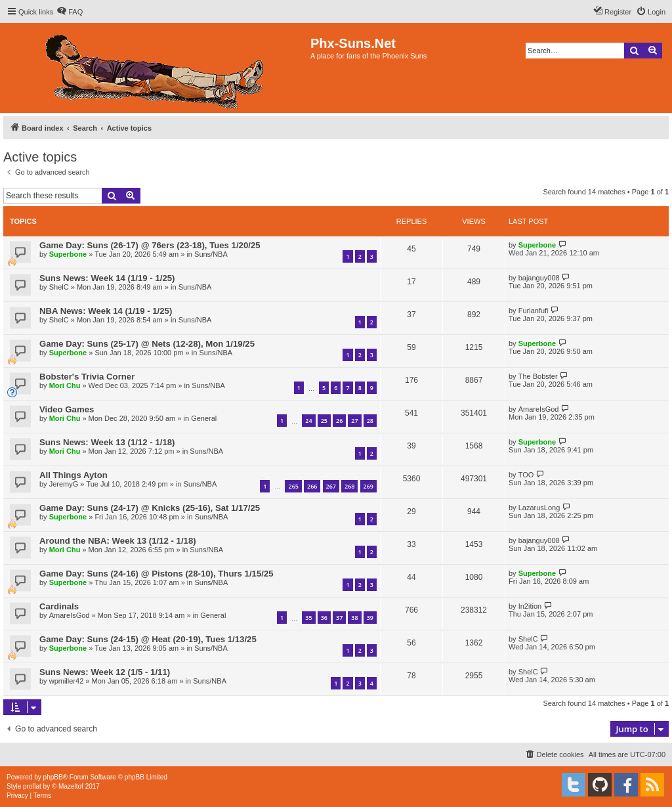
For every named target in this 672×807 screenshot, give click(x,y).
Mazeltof (71, 786)
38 (354, 618)
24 (308, 421)
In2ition (530, 606)
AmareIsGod (539, 409)
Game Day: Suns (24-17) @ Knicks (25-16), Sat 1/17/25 (150, 508)
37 (339, 618)
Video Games (67, 409)
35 (308, 618)
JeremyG (64, 484)
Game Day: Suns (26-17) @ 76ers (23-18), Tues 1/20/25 (150, 245)
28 (370, 421)
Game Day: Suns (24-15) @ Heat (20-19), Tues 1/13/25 (148, 639)
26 (339, 421)
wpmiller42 (67, 681)
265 (293, 486)
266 (312, 486)
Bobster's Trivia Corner (87, 377)
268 (349, 486)
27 (354, 421)
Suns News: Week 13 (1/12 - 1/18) (107, 442)
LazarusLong (539, 508)
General (204, 418)
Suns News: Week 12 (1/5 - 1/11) (105, 672)
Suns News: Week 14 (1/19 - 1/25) (107, 278)
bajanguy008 (539, 278)
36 (324, 618)
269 (368, 486)
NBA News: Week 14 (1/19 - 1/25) (106, 311)
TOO (526, 475)
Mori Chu (65, 385)
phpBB (53, 777)
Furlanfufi (534, 311)
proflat (32, 786)
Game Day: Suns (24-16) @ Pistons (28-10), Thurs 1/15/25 (157, 574)
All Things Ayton (73, 475)
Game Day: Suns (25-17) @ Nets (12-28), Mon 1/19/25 (147, 344)
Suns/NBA (211, 254)
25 (324, 421)
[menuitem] (70, 12)
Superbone (68, 254)
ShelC (59, 287)
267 (331, 486)
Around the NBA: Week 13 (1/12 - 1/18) (118, 541)
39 (370, 618)
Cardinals (59, 606)
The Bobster (538, 376)
